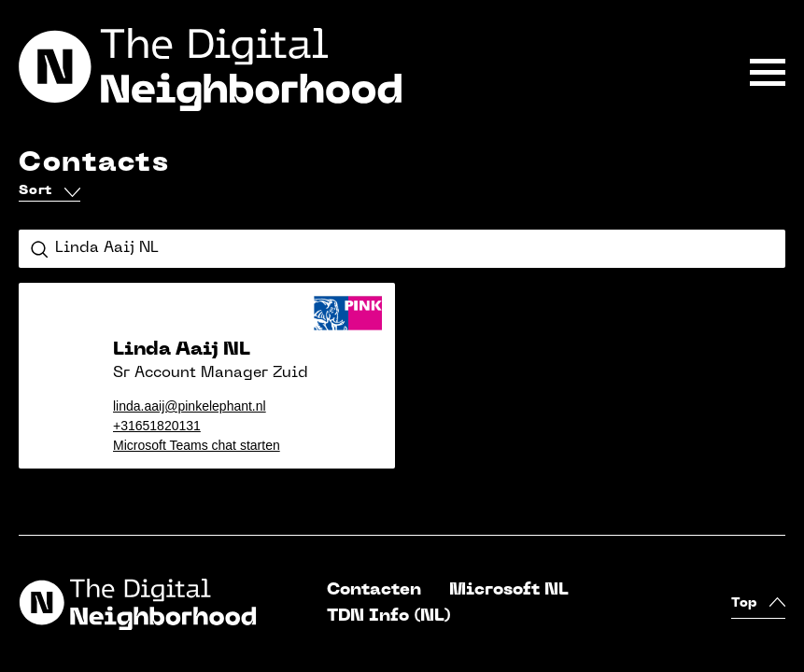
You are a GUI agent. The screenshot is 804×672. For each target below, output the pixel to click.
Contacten (374, 590)
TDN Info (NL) (389, 616)
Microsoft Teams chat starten (197, 445)
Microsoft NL (509, 590)
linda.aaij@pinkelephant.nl (190, 406)
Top (758, 604)
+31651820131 (157, 426)
